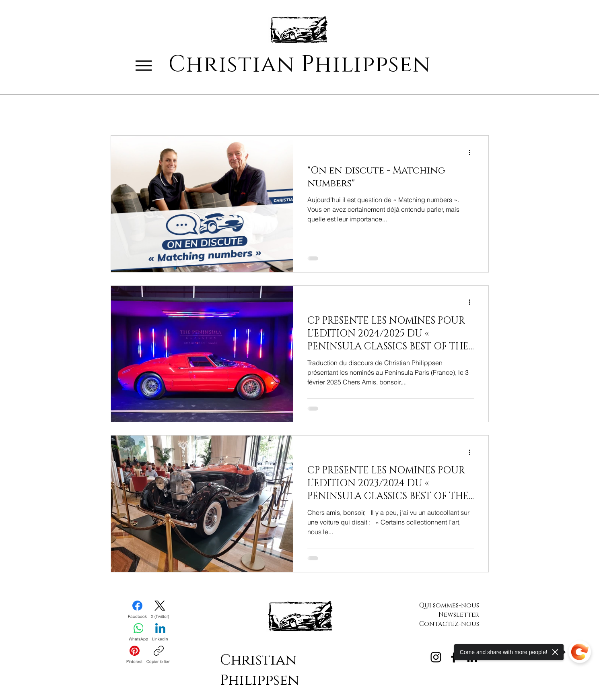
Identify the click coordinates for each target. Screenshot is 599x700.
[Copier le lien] (158, 655)
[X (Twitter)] (160, 610)
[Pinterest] (134, 655)
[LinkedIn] (160, 632)
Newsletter (459, 615)
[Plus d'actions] (473, 152)
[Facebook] (137, 610)
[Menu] (144, 66)
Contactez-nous (449, 624)
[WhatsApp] (138, 632)
